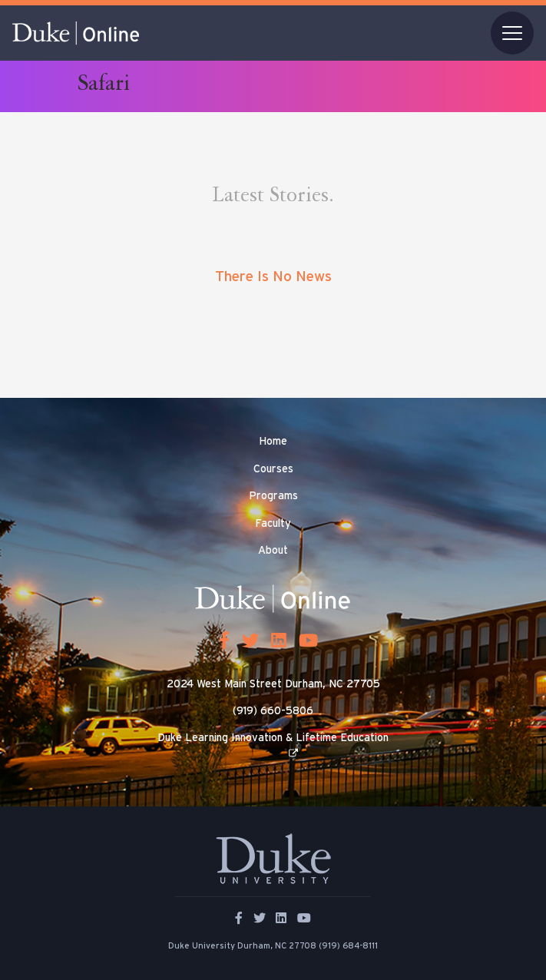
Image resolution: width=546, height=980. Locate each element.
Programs (273, 496)
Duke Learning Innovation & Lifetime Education (273, 738)
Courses (273, 469)
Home (273, 442)
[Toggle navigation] (512, 33)
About (273, 551)
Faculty (273, 524)
